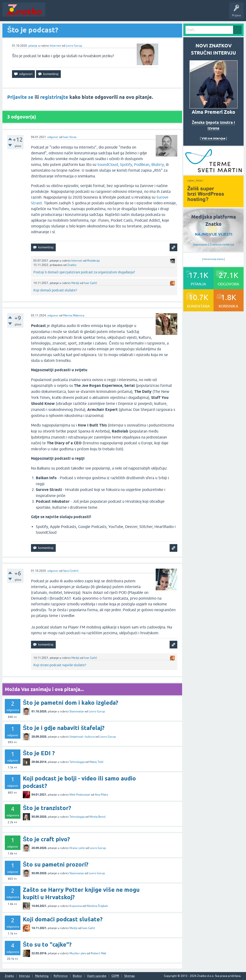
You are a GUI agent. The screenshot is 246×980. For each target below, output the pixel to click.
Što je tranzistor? (47, 808)
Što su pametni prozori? (56, 864)
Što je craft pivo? (46, 839)
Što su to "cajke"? (47, 945)
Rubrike (94, 13)
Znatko (72, 265)
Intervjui (25, 976)
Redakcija (93, 261)
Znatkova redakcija (222, 245)
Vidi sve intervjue (213, 138)
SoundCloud (108, 164)
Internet (55, 46)
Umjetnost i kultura (82, 737)
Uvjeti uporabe (97, 976)
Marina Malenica (74, 315)
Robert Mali (98, 953)
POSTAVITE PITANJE (118, 13)
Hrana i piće (77, 848)
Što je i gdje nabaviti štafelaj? (64, 728)
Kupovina (76, 906)
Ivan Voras (70, 137)
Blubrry (158, 164)
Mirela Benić (98, 817)
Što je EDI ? (39, 753)
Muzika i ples (78, 953)
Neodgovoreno (74, 13)
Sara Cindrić (71, 571)
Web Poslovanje (80, 795)
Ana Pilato (101, 795)
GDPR (115, 976)
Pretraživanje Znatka (213, 259)
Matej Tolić (96, 762)
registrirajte (54, 97)
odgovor (53, 137)
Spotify (126, 164)
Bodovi (77, 976)
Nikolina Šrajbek (97, 906)
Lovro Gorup (74, 46)
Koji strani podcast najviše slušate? (60, 665)
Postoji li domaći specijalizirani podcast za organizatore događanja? (84, 272)
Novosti (54, 13)
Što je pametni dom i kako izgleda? (71, 703)
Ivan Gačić (91, 283)
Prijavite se (20, 97)
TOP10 (154, 13)
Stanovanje (77, 711)
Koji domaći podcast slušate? (55, 290)
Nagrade (169, 13)
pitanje (33, 46)
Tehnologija (77, 762)
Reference (61, 976)
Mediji (75, 283)
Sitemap (129, 976)
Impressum (200, 245)
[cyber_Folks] (213, 173)
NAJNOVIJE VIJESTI (214, 234)
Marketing (42, 976)
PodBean (142, 164)
